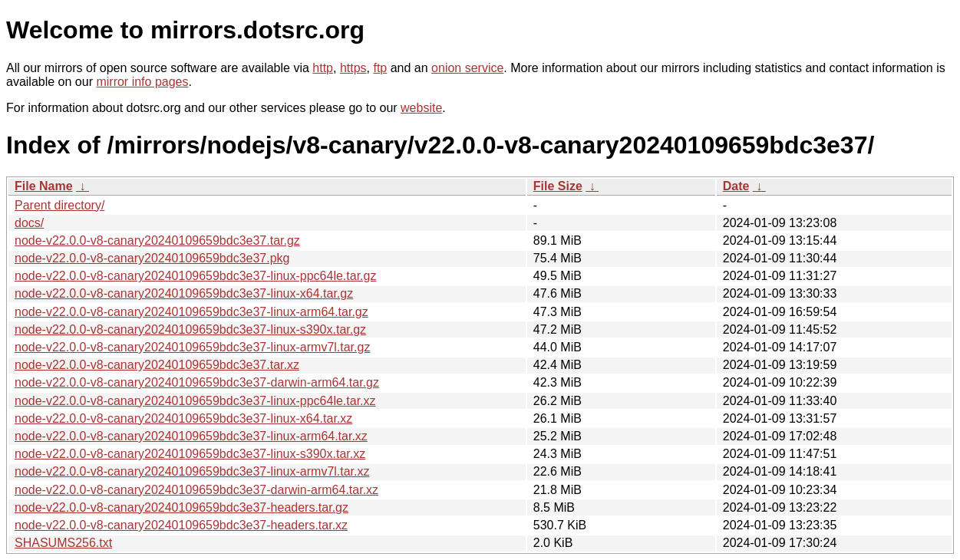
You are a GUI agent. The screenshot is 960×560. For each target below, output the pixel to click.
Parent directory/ (59, 205)
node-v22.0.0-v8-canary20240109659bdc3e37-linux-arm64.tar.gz (191, 312)
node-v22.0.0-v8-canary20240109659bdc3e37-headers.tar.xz (181, 525)
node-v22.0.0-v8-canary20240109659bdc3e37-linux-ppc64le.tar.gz (195, 276)
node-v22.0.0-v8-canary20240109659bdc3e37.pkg (152, 258)
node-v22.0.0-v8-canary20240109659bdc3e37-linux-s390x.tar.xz (190, 454)
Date (736, 186)
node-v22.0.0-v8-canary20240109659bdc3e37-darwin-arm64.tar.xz (196, 490)
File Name (44, 186)
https (353, 68)
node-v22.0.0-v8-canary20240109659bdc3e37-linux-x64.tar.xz (183, 418)
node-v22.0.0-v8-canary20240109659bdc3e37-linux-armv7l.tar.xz (192, 471)
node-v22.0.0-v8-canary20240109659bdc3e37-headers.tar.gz (181, 507)
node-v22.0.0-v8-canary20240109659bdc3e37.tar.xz (157, 365)
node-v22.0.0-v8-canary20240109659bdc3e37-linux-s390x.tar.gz (190, 329)
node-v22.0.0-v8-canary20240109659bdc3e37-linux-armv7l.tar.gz (192, 347)
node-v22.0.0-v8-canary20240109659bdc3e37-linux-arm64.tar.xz (191, 436)
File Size (558, 186)
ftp (380, 68)
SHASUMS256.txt (63, 543)
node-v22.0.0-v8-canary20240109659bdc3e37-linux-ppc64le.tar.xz (195, 401)
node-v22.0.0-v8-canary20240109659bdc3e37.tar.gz (157, 240)
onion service (467, 68)
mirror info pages (142, 82)
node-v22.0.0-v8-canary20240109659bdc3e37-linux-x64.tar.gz (184, 293)
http (323, 68)
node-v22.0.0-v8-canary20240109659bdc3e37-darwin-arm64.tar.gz (197, 382)
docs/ (29, 223)
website (421, 108)
